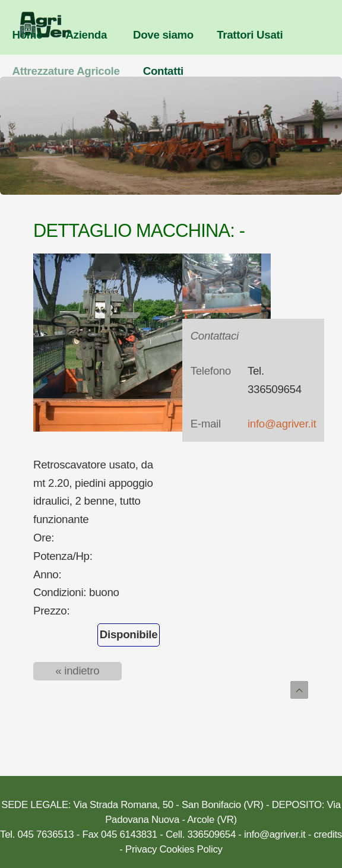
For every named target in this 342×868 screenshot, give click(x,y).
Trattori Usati (250, 35)
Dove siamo (163, 35)
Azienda (86, 35)
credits (327, 834)
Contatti (163, 71)
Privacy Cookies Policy (174, 849)
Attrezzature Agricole (66, 71)
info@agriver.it (282, 424)
